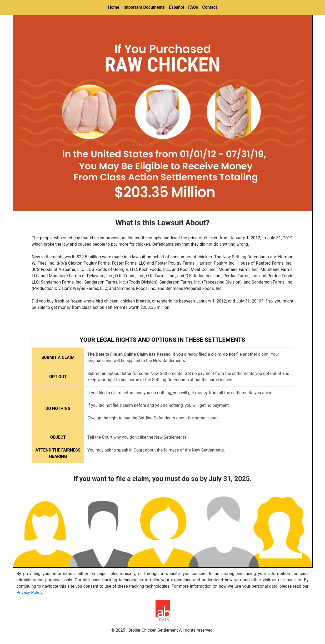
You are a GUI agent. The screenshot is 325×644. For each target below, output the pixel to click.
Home (114, 7)
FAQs (193, 7)
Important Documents (144, 7)
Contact (209, 7)
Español (176, 7)
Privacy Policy (29, 593)
